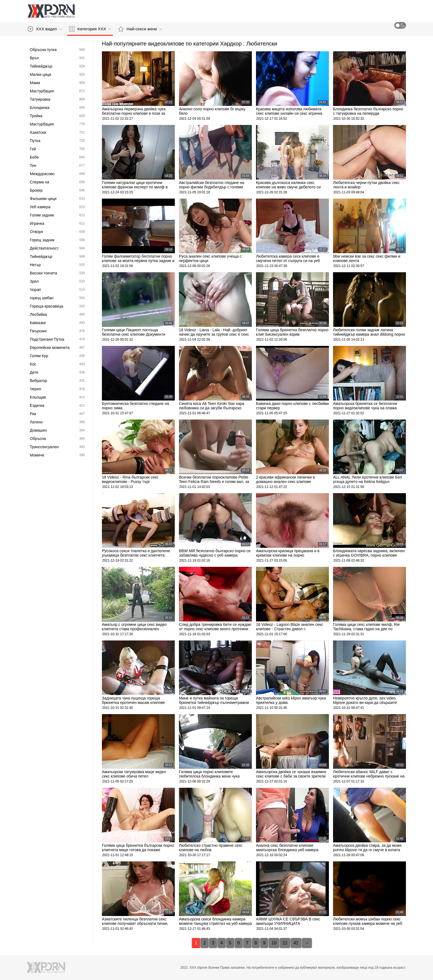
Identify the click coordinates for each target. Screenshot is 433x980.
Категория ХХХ (90, 29)
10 (274, 943)
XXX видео (45, 29)
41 (296, 943)
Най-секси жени (140, 29)
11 (285, 943)
